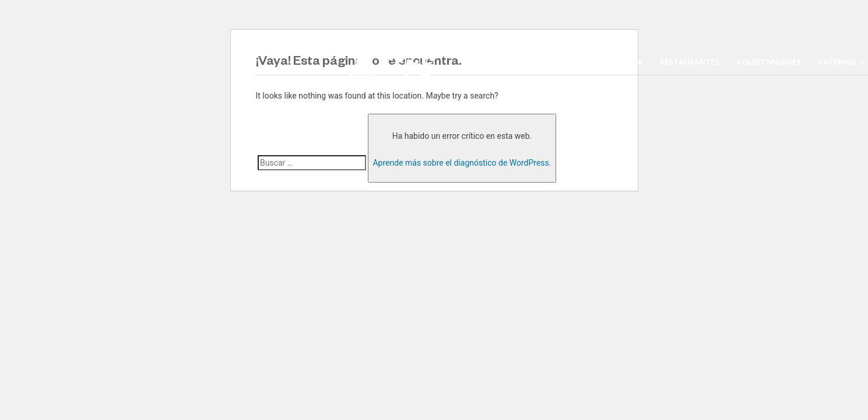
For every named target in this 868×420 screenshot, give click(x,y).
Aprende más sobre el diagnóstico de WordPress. (462, 163)
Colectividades (769, 62)
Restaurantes (690, 62)
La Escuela (621, 62)
